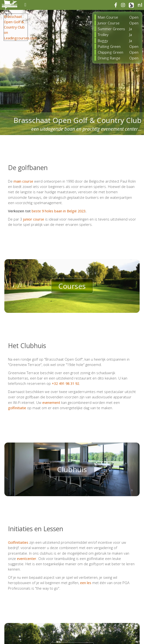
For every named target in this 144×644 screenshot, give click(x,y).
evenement (51, 402)
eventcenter (27, 558)
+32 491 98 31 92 (65, 383)
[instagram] (125, 5)
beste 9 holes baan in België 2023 (59, 211)
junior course (34, 219)
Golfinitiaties (18, 542)
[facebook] (117, 5)
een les (86, 583)
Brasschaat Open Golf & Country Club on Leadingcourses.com (20, 27)
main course (23, 181)
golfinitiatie (17, 408)
